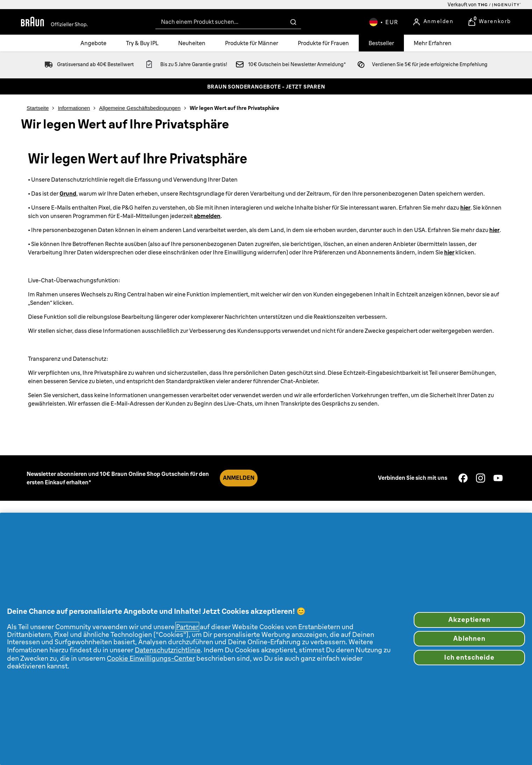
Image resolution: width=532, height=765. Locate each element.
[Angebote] (93, 43)
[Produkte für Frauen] (323, 43)
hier (465, 208)
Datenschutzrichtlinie (168, 650)
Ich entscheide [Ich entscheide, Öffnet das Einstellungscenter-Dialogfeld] (469, 657)
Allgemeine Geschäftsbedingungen (140, 108)
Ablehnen (470, 638)
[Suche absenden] (293, 22)
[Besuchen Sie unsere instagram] (481, 478)
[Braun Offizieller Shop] (54, 22)
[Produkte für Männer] (252, 43)
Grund (68, 194)
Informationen (74, 108)
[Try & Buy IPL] (142, 43)
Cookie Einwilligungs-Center (151, 658)
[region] (266, 639)
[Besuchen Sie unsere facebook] (463, 478)
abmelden (207, 216)
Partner (187, 627)
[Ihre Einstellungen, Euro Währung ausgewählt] (384, 22)
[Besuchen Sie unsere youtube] (498, 478)
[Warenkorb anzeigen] (489, 22)
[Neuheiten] (192, 43)
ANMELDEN (239, 478)
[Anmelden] (433, 22)
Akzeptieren (469, 620)
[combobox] (228, 22)
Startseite (38, 108)
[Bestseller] (381, 43)
